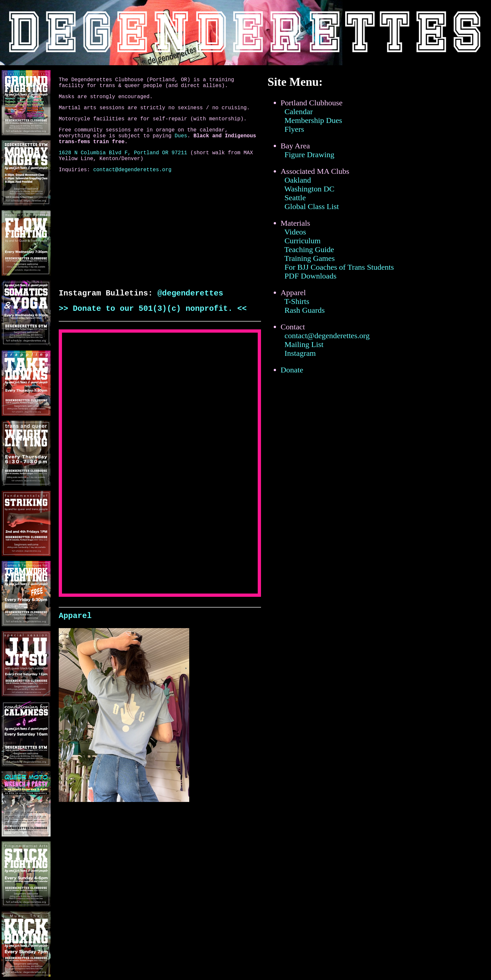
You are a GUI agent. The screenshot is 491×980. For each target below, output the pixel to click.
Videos (295, 232)
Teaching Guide (309, 249)
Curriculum (303, 241)
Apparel (75, 616)
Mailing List (304, 344)
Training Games (310, 258)
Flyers (294, 129)
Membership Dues (313, 120)
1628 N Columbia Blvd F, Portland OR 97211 (123, 153)
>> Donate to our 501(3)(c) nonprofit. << (153, 309)
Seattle (295, 198)
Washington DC (309, 189)
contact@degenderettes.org (132, 170)
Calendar (299, 112)
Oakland (298, 180)
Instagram (300, 353)
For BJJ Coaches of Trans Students (339, 267)
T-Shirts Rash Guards (303, 306)
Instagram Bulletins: (108, 293)
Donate (292, 370)
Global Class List (312, 206)
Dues (181, 136)
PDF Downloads (310, 276)
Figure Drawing (309, 155)
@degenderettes (190, 293)
